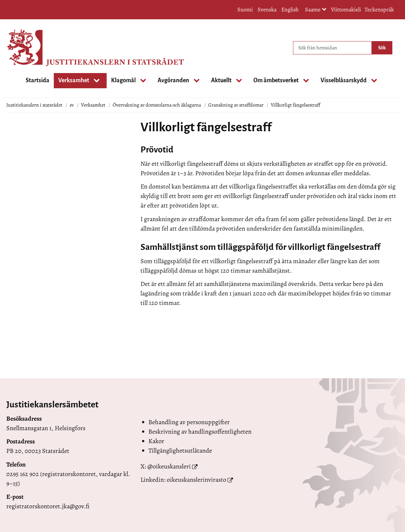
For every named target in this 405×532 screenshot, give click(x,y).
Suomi (245, 9)
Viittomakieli (346, 9)
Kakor (156, 441)
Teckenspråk (379, 9)
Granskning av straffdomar (236, 105)
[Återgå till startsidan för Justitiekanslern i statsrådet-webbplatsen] (32, 48)
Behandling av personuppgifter (189, 422)
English (290, 9)
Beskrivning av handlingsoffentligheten (200, 432)
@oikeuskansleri (169, 466)
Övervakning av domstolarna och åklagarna (157, 105)
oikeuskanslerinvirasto (196, 480)
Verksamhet (93, 105)
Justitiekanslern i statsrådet (34, 105)
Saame (316, 10)
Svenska (267, 9)
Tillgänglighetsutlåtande (180, 451)
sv (72, 105)
